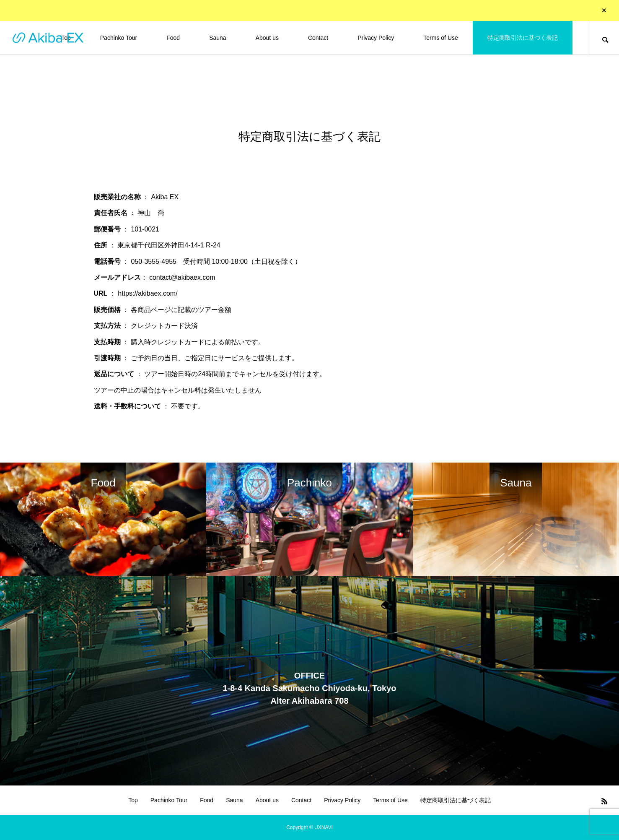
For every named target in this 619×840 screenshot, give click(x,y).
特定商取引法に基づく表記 (523, 38)
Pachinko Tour (119, 38)
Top (133, 800)
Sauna (218, 38)
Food (173, 38)
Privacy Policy (376, 38)
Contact (318, 38)
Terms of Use (440, 38)
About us (267, 38)
